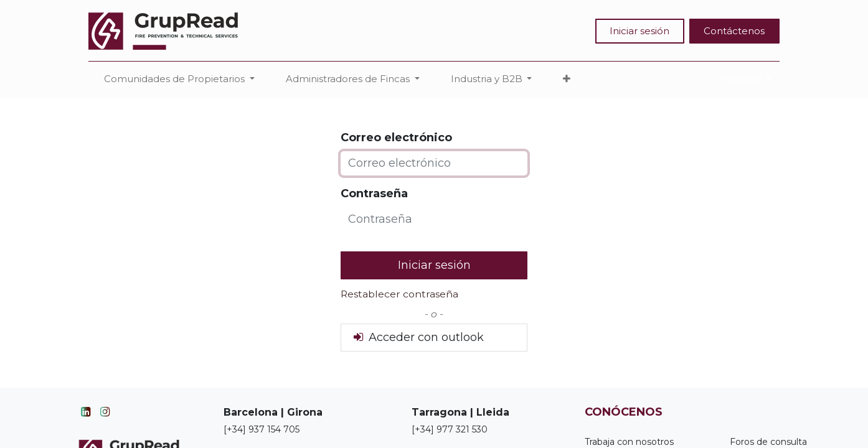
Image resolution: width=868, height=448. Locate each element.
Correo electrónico (396, 138)
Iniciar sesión (639, 31)
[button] (567, 79)
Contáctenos (734, 31)
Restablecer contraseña (399, 294)
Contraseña (374, 194)
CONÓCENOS (624, 412)
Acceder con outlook (417, 337)
